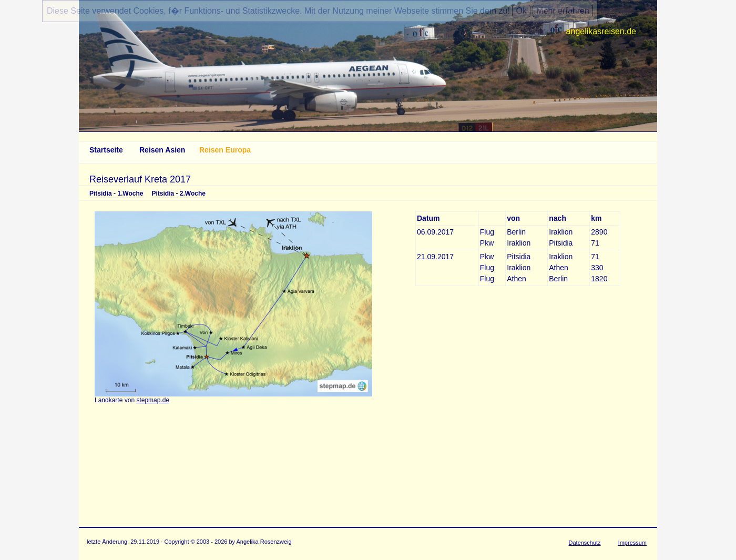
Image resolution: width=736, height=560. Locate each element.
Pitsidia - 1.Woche (116, 194)
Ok (521, 11)
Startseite (106, 150)
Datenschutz (585, 543)
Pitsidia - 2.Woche (178, 194)
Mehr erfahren (563, 11)
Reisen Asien (162, 150)
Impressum (632, 543)
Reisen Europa (225, 150)
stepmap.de (153, 400)
